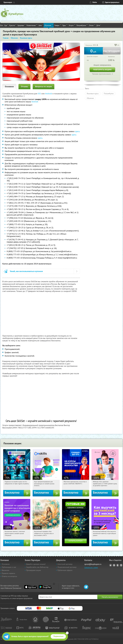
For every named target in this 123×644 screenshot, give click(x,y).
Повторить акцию (102, 70)
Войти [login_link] (95, 2)
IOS (40, 94)
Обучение (49, 25)
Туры (65, 25)
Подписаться (58, 636)
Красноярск (8, 2)
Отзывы (24, 87)
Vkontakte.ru (114, 565)
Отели (92, 25)
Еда (6, 25)
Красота (13, 25)
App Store (31, 587)
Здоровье (21, 25)
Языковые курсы (93, 94)
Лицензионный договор (67, 567)
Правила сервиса (8, 573)
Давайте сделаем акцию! (36, 564)
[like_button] (116, 45)
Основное (9, 87)
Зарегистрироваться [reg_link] (112, 2)
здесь (77, 131)
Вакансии (5, 570)
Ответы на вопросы (9, 576)
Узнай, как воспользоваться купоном (26, 271)
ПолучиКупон (82, 25)
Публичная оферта (65, 570)
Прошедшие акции (34, 570)
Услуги (72, 25)
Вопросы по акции (44, 87)
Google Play (45, 587)
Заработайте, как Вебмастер (37, 567)
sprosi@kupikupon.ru (93, 564)
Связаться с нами (91, 568)
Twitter (118, 565)
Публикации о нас (9, 567)
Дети (99, 25)
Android (49, 94)
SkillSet (35, 102)
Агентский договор (65, 564)
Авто (41, 25)
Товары (58, 25)
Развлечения (32, 25)
